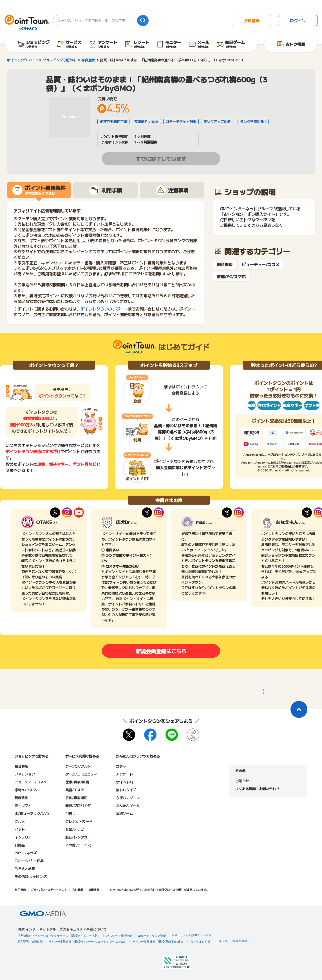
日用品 (20, 845)
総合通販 (225, 265)
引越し (70, 813)
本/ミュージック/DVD (32, 813)
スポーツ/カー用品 (29, 861)
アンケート (124, 774)
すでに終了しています (161, 159)
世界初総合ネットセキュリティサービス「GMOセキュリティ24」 (59, 936)
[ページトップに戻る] (299, 709)
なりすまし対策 (200, 942)
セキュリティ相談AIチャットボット (194, 935)
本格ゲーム (124, 813)
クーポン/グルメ (78, 766)
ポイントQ (124, 782)
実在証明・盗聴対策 (30, 942)
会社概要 (78, 890)
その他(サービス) (78, 845)
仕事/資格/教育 (77, 782)
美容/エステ (75, 790)
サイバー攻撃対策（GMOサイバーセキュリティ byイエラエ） (88, 942)
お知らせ (242, 781)
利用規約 (20, 890)
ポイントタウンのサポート (104, 309)
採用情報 (94, 890)
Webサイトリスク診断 (152, 936)
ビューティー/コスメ (261, 265)
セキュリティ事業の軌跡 (232, 941)
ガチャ (121, 766)
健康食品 (21, 798)
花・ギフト (23, 805)
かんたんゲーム (128, 805)
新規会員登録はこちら (161, 651)
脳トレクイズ (126, 790)
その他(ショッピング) (31, 876)
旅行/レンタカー (78, 837)
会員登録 (252, 21)
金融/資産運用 (76, 798)
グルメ (20, 821)
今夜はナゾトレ (128, 798)
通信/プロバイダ (78, 805)
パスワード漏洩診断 (119, 936)
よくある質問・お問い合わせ (257, 789)
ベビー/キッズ (26, 853)
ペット (20, 829)
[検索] (143, 21)
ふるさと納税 (25, 868)
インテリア (23, 837)
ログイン (298, 21)
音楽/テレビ (75, 829)
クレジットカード (79, 821)
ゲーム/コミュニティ (81, 774)
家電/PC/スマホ (231, 277)
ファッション (25, 774)
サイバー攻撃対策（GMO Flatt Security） (159, 942)
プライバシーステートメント (49, 890)
